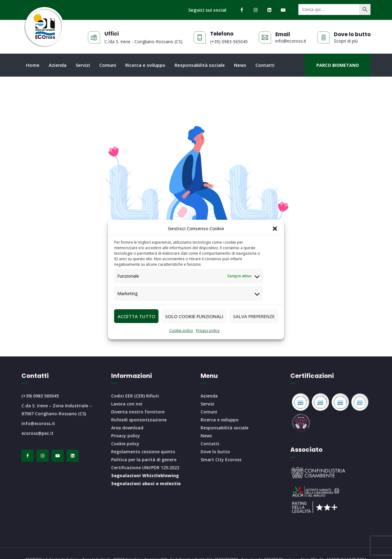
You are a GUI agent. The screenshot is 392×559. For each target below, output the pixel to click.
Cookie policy (181, 331)
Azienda (58, 65)
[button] (275, 229)
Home (33, 65)
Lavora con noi (127, 404)
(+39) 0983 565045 (40, 396)
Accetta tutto (136, 316)
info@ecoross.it (38, 423)
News (240, 65)
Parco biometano (338, 65)
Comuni (108, 65)
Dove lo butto (215, 452)
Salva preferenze (254, 316)
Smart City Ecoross (221, 460)
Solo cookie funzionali (194, 316)
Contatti (265, 65)
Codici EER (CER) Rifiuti (135, 396)
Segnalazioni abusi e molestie (146, 483)
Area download (127, 428)
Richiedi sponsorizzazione (139, 420)
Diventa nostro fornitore (138, 412)
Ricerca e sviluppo (145, 65)
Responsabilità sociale (200, 65)
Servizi (83, 65)
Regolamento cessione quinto (143, 452)
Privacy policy (208, 331)
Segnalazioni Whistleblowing (145, 475)
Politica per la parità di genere (144, 460)
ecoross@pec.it (38, 433)
